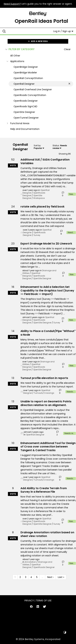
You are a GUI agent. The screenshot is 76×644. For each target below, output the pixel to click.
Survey (37, 235)
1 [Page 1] (15, 577)
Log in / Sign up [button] (63, 31)
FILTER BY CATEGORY (20, 49)
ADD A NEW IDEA (38, 41)
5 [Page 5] (37, 577)
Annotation (30, 562)
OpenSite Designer (42, 278)
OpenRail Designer (31, 274)
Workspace (39, 198)
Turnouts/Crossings (44, 393)
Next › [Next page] (50, 577)
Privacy (29, 601)
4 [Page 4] (31, 577)
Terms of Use (44, 601)
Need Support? (12, 4)
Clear (67, 49)
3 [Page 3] (26, 577)
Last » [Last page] (61, 577)
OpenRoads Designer (44, 567)
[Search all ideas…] (23, 31)
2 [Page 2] (20, 577)
